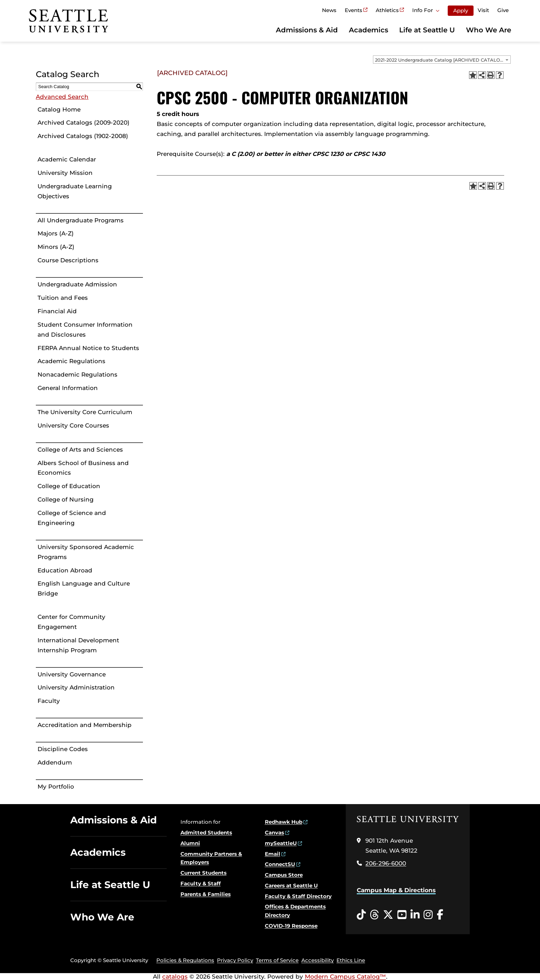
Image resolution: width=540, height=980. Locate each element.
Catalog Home (59, 109)
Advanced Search (62, 97)
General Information (68, 388)
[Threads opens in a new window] (374, 915)
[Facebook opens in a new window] (440, 915)
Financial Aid (57, 311)
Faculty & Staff (201, 883)
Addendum (55, 762)
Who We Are (489, 30)
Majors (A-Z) (56, 233)
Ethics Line (351, 960)
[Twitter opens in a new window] (388, 915)
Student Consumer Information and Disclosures (85, 330)
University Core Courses (73, 425)
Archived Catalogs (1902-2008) (83, 136)
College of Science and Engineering (72, 518)
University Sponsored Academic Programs (86, 552)
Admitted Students (206, 833)
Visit (483, 10)
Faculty (49, 701)
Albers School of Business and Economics (83, 468)
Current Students (204, 873)
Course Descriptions (68, 260)
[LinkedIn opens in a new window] (415, 915)
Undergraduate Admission (77, 284)
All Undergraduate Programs (81, 220)
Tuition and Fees (63, 298)
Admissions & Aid (307, 30)
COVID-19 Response (291, 926)
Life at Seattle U (427, 30)
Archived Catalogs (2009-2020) (84, 123)
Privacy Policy (235, 960)
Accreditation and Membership (85, 725)
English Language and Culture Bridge (84, 588)
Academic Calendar (67, 159)
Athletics (387, 10)
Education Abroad (65, 570)
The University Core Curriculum (85, 412)
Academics (368, 30)
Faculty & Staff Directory (298, 896)
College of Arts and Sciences (80, 450)
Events (354, 10)
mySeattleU (281, 843)
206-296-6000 (386, 863)
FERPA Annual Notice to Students (88, 348)
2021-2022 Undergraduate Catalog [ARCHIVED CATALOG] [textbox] (440, 60)
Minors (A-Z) (56, 247)
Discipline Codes (63, 749)
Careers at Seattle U (291, 886)
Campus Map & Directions (396, 890)
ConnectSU (280, 864)
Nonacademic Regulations (77, 375)
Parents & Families (206, 894)
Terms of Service (277, 960)
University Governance (72, 674)
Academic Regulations (71, 361)
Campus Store (284, 875)
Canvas (274, 833)
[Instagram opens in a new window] (428, 915)
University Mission (65, 173)
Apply (461, 10)
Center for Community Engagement (71, 622)
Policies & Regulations (185, 960)
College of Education (69, 486)
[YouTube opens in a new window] (402, 915)
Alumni (190, 843)
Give (503, 10)
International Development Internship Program (78, 645)
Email (273, 854)
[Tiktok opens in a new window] (361, 915)
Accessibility (318, 960)
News (329, 10)
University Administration (76, 687)
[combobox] (442, 60)
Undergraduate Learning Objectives (75, 191)
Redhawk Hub (284, 822)
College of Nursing (66, 499)
